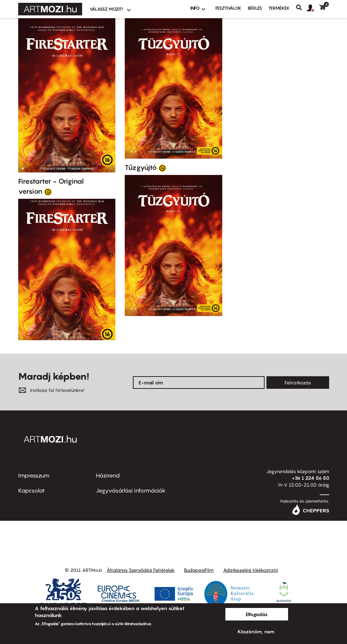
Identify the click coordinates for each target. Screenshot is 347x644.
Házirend (108, 475)
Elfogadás (257, 614)
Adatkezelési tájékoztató (251, 570)
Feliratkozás (298, 383)
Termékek (279, 8)
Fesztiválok (228, 8)
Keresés (301, 8)
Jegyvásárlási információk (131, 491)
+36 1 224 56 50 (310, 478)
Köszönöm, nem (256, 631)
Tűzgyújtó (141, 167)
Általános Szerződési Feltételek (141, 570)
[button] (313, 8)
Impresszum (34, 475)
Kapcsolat (32, 491)
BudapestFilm (199, 570)
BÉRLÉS (255, 8)
